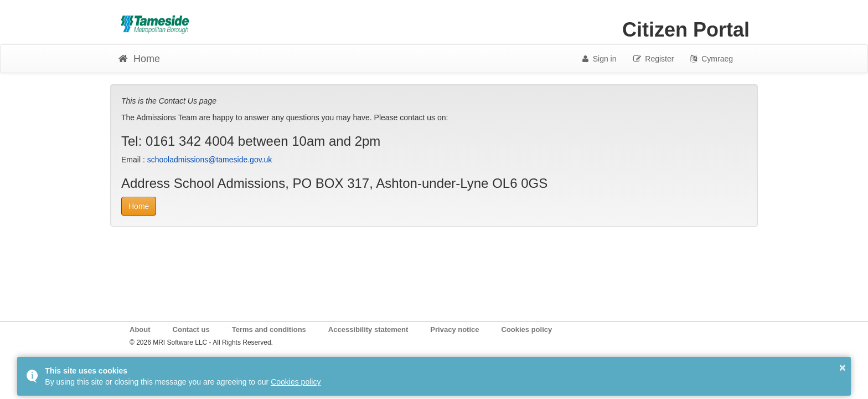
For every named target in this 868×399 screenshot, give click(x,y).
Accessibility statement (368, 329)
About (140, 329)
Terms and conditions (269, 329)
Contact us (191, 329)
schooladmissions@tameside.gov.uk (210, 160)
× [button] (843, 367)
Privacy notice (454, 329)
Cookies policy (527, 329)
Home (139, 206)
